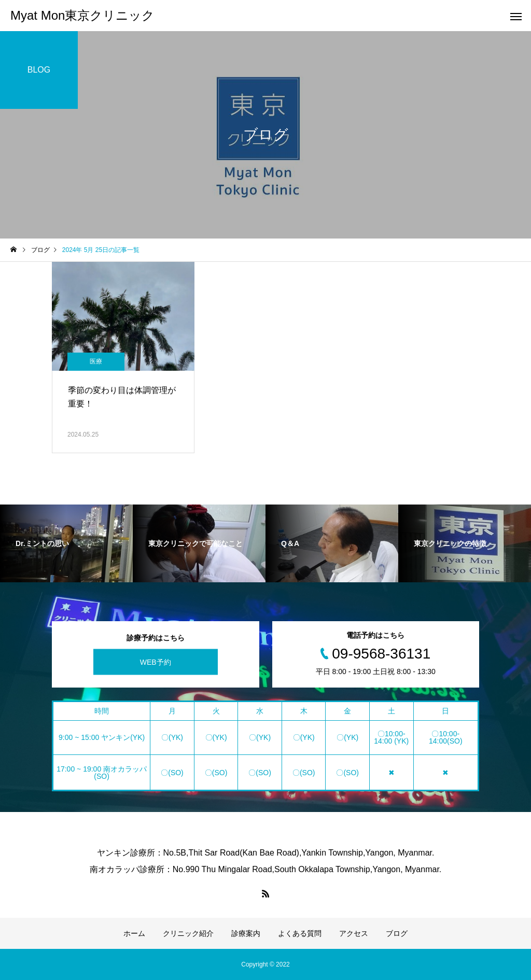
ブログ (397, 933)
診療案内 (246, 933)
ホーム (134, 933)
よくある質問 (300, 933)
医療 (96, 361)
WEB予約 (156, 662)
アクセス (354, 933)
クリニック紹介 (188, 933)
